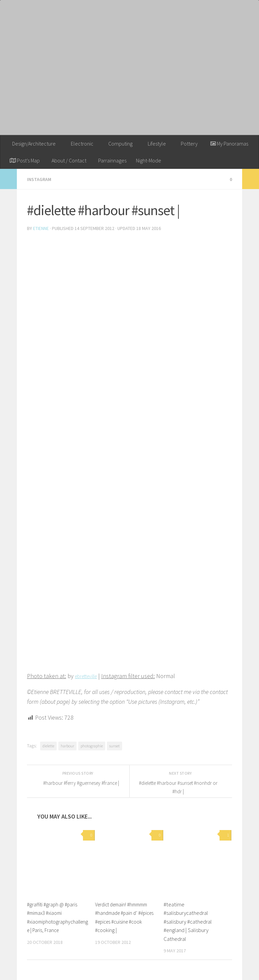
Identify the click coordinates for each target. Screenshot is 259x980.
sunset (114, 745)
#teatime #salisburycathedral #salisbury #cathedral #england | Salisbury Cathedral (188, 921)
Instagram (40, 179)
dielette (48, 745)
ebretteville (89, 675)
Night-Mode (149, 160)
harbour (67, 745)
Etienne (41, 228)
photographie (92, 745)
